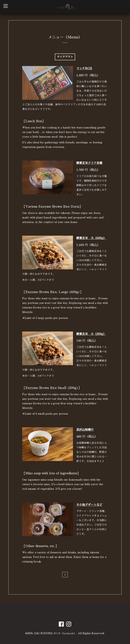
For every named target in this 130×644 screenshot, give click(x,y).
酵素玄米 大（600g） (91, 238)
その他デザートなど (89, 505)
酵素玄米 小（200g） (91, 334)
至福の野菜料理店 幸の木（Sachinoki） (55, 633)
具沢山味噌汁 (85, 430)
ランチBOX (84, 68)
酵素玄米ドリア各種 (89, 163)
